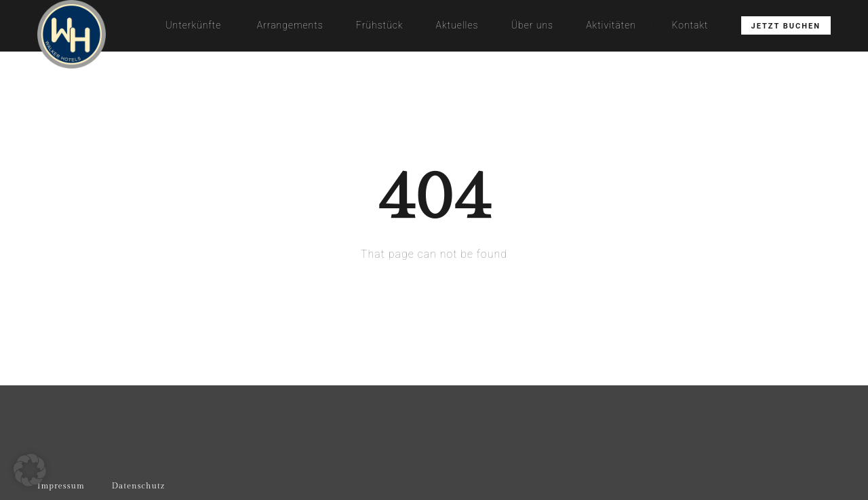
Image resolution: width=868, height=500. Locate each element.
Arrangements (290, 25)
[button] (30, 470)
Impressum (61, 486)
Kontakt (690, 25)
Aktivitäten (611, 25)
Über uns (532, 25)
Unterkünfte (193, 25)
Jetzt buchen (786, 26)
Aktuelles (457, 25)
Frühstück (380, 25)
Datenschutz (138, 486)
